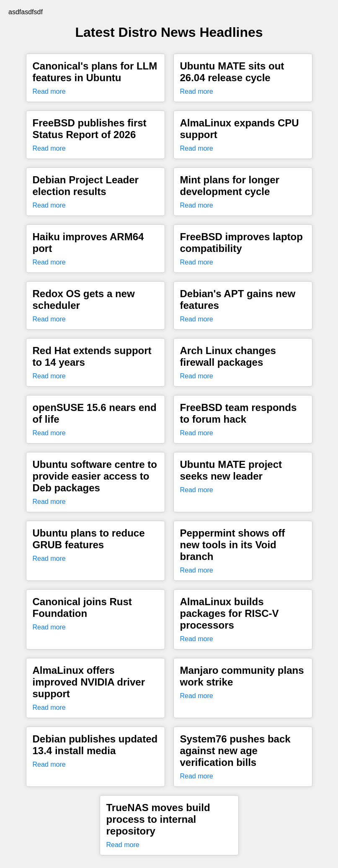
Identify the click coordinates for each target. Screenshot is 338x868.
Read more (49, 91)
